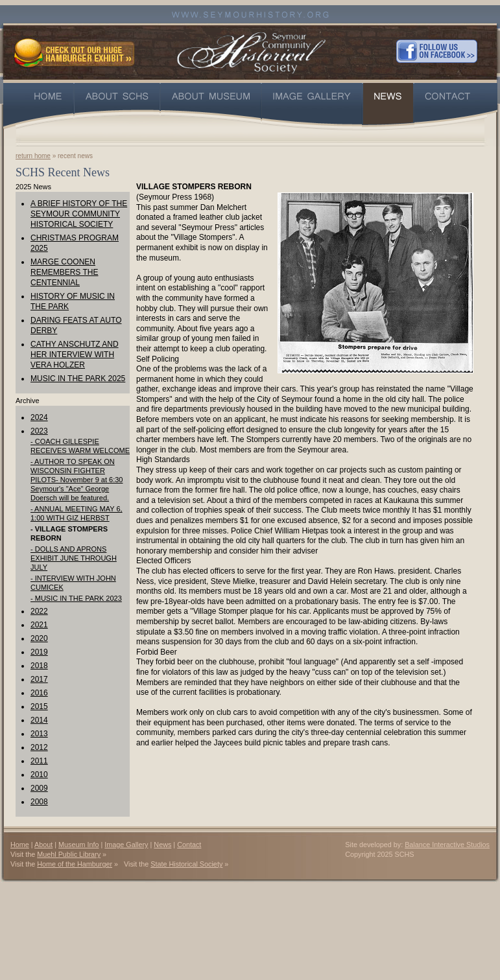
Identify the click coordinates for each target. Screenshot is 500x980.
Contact (189, 845)
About (43, 845)
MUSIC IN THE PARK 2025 (78, 379)
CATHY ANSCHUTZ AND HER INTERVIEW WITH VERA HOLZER (75, 355)
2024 (39, 417)
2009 (39, 788)
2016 (39, 693)
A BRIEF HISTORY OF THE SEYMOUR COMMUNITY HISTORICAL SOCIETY (79, 214)
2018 (39, 666)
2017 (39, 679)
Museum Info (78, 845)
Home (20, 845)
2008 (39, 802)
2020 (39, 638)
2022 (39, 611)
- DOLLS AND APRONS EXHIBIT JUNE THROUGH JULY (74, 558)
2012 (39, 747)
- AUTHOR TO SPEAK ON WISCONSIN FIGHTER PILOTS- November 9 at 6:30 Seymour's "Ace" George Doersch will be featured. (77, 480)
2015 (39, 706)
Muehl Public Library (69, 854)
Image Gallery (126, 845)
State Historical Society (186, 864)
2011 (39, 761)
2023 (39, 431)
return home (33, 156)
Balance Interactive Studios (447, 845)
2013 (39, 734)
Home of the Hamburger (75, 864)
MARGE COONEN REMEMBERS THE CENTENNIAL (64, 272)
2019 (39, 652)
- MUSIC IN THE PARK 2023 (76, 598)
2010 (39, 775)
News (162, 845)
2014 (39, 720)
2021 (39, 625)
